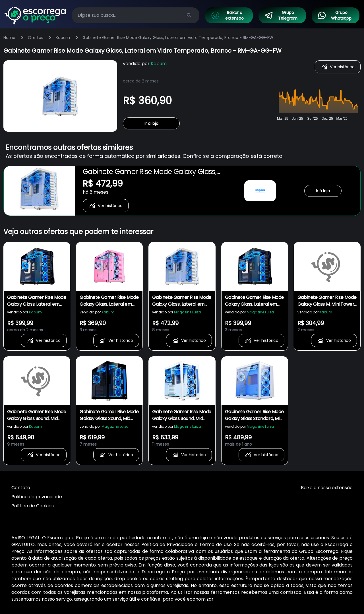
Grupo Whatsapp (334, 15)
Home (9, 38)
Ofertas (36, 38)
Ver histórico (338, 67)
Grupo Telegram (281, 15)
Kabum (63, 38)
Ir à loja (151, 123)
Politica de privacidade (37, 497)
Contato (21, 488)
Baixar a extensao (227, 15)
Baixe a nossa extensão (327, 488)
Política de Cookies (33, 506)
